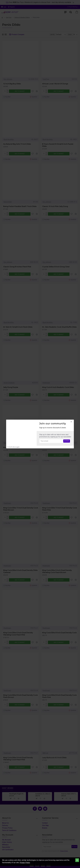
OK (77, 860)
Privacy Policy (25, 863)
